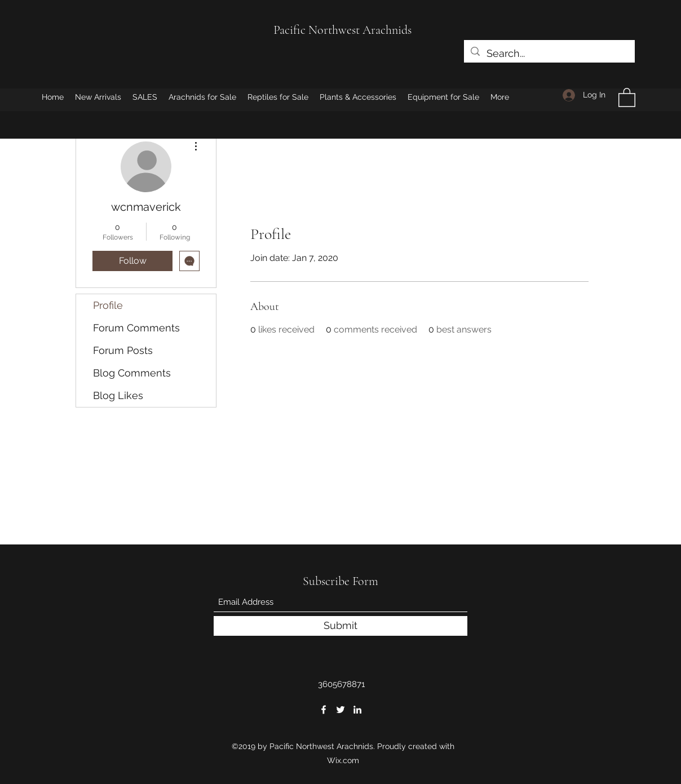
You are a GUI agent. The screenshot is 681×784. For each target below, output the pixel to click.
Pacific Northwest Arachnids (342, 30)
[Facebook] (324, 710)
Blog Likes (118, 395)
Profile (108, 305)
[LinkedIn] (357, 710)
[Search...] (549, 54)
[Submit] (340, 626)
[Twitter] (340, 710)
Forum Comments (136, 328)
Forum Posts (123, 350)
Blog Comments (132, 373)
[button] (627, 97)
